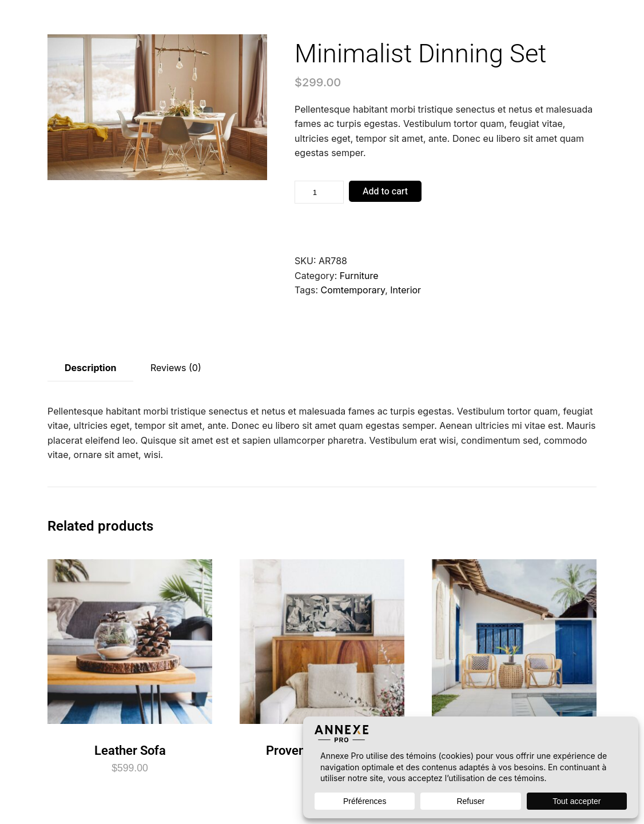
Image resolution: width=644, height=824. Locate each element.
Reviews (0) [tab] (176, 368)
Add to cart (385, 192)
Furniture (359, 276)
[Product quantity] (319, 192)
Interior (406, 290)
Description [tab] (90, 368)
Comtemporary (353, 290)
